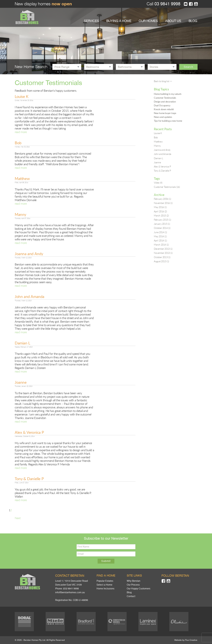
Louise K (22, 96)
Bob (18, 143)
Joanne (21, 382)
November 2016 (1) (163, 203)
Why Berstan (134, 581)
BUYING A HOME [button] (119, 21)
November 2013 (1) (163, 253)
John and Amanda (30, 296)
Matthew (22, 178)
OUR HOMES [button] (148, 21)
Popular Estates (105, 581)
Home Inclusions (105, 589)
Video (158, 183)
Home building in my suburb (168, 94)
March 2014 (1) (161, 245)
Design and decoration (165, 102)
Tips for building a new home (168, 121)
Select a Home (104, 585)
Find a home (106, 576)
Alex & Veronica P (29, 432)
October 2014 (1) (162, 228)
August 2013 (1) (161, 261)
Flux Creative (191, 640)
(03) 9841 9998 (71, 589)
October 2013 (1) (162, 257)
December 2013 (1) (163, 249)
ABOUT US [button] (173, 21)
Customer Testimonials (165, 98)
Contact (131, 596)
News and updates (163, 117)
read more (21, 132)
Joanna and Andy (29, 254)
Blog (129, 592)
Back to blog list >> (163, 81)
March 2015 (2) (161, 216)
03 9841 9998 (167, 4)
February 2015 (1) (162, 220)
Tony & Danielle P (29, 479)
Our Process (133, 585)
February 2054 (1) (162, 199)
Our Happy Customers (139, 589)
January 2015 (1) (162, 224)
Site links (134, 576)
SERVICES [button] (91, 21)
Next (18, 518)
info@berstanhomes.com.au (70, 592)
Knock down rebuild (164, 109)
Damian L (22, 343)
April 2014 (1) (160, 241)
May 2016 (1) (160, 207)
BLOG (193, 21)
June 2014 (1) (160, 232)
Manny (20, 214)
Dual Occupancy (162, 105)
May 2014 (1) (160, 236)
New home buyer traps (165, 113)
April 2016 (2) (160, 211)
